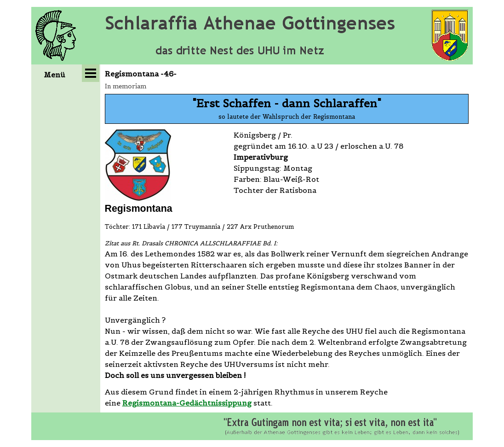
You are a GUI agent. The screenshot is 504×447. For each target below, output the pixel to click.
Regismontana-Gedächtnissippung (187, 403)
